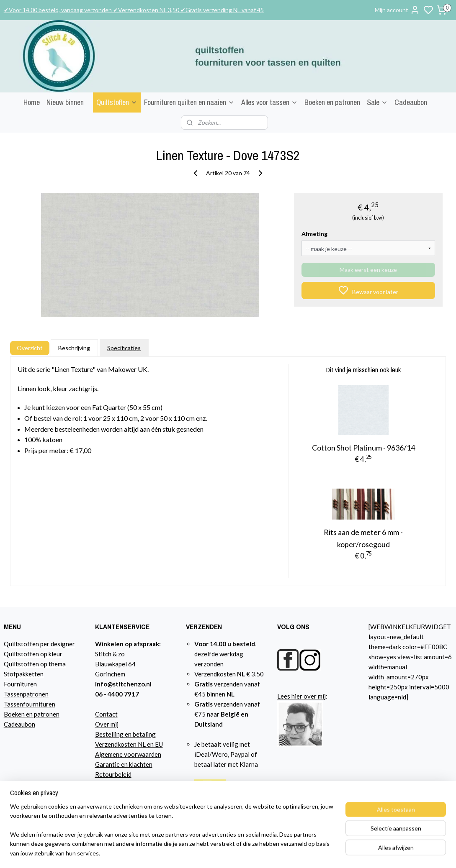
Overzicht (30, 348)
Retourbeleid (113, 774)
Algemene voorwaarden (128, 754)
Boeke (13, 714)
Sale (377, 102)
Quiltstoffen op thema (35, 664)
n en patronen (40, 714)
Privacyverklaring (120, 784)
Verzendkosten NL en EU (129, 744)
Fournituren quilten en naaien (189, 102)
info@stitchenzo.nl (123, 684)
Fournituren (20, 684)
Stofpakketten (24, 674)
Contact (106, 714)
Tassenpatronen (26, 694)
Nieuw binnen (65, 102)
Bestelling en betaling (125, 734)
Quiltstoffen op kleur (33, 654)
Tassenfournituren (30, 704)
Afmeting (314, 234)
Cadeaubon (411, 102)
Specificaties (124, 348)
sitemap (305, 853)
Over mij (107, 724)
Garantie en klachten (124, 764)
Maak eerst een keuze (368, 270)
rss (320, 853)
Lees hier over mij (301, 696)
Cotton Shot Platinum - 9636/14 (363, 448)
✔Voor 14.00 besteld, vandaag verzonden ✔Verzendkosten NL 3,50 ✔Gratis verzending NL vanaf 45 (134, 10)
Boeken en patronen (332, 102)
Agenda (106, 794)
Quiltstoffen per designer (39, 644)
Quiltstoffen (117, 102)
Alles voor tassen (269, 102)
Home (32, 102)
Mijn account (397, 10)
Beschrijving (74, 348)
